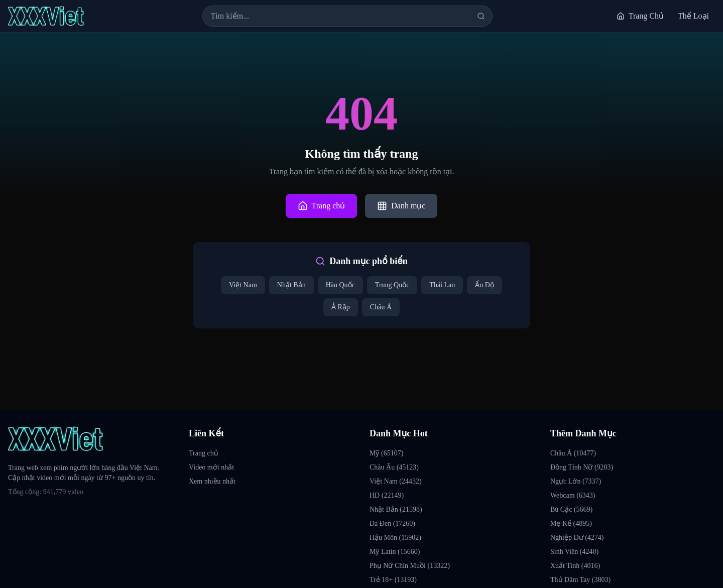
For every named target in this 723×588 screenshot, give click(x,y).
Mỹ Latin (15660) (395, 552)
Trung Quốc (392, 285)
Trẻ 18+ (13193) (393, 580)
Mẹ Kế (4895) (571, 523)
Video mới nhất (211, 467)
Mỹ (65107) (386, 453)
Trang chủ (322, 206)
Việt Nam (243, 285)
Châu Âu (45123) (394, 467)
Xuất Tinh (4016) (575, 566)
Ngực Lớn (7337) (576, 481)
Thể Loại (693, 16)
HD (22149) (387, 495)
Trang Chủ (640, 16)
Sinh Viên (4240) (574, 552)
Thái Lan (442, 285)
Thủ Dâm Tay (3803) (580, 580)
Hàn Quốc (340, 285)
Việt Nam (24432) (396, 481)
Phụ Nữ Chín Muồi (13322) (410, 566)
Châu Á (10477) (573, 453)
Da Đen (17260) (392, 523)
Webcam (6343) (573, 495)
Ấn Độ (485, 285)
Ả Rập (341, 307)
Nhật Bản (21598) (396, 509)
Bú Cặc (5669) (571, 509)
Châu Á (381, 307)
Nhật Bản (291, 285)
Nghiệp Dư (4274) (577, 538)
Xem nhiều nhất (212, 481)
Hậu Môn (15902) (395, 538)
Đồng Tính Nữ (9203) (582, 467)
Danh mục (401, 206)
